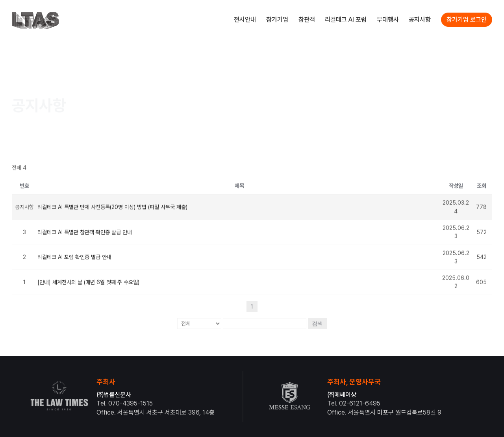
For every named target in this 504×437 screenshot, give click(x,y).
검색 (317, 319)
